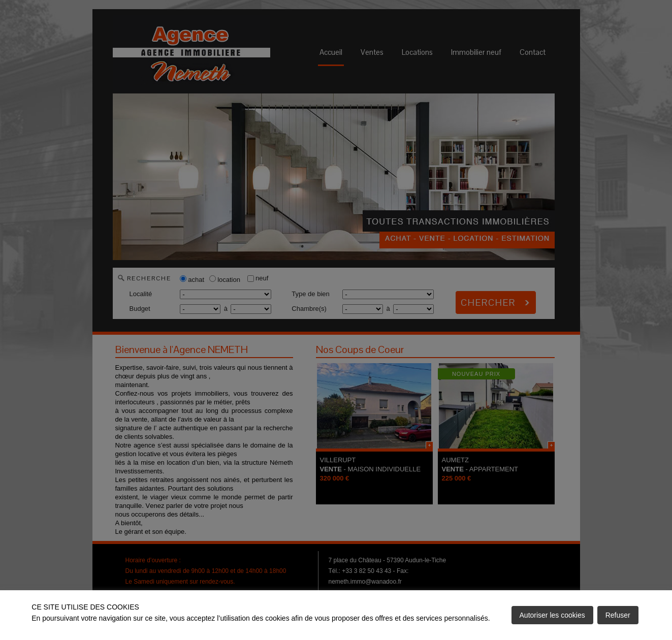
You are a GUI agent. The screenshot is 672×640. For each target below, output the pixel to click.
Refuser (618, 615)
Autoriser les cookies (552, 615)
